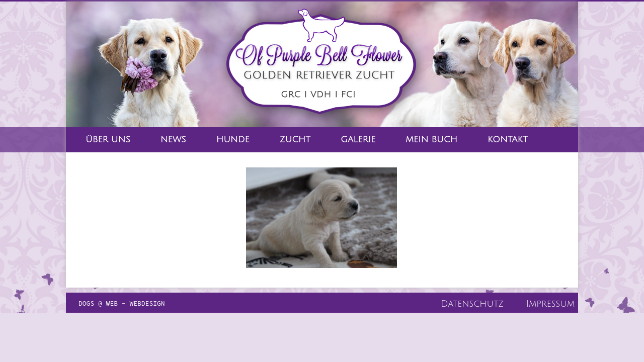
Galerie (358, 140)
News (173, 140)
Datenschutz (472, 304)
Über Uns (108, 140)
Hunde (233, 140)
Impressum (550, 304)
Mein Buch (431, 140)
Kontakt (508, 140)
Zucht (295, 140)
